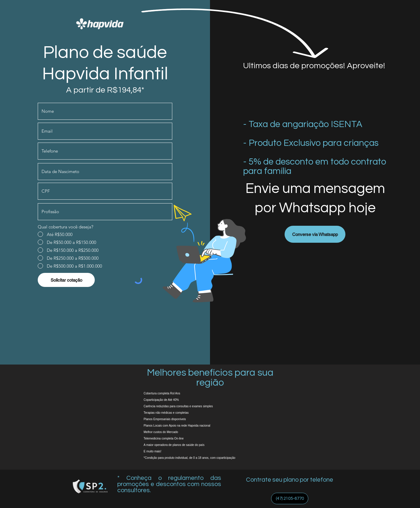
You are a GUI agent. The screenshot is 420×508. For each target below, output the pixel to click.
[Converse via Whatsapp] (315, 234)
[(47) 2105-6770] (290, 498)
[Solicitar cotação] (66, 280)
